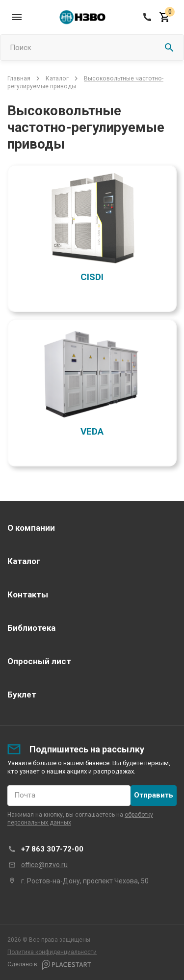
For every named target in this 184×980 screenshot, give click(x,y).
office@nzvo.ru (44, 865)
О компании (31, 528)
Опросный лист (39, 661)
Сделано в (49, 965)
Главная (19, 78)
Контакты (28, 594)
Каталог (57, 78)
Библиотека (31, 628)
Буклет (22, 695)
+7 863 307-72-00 (52, 849)
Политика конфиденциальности (52, 952)
